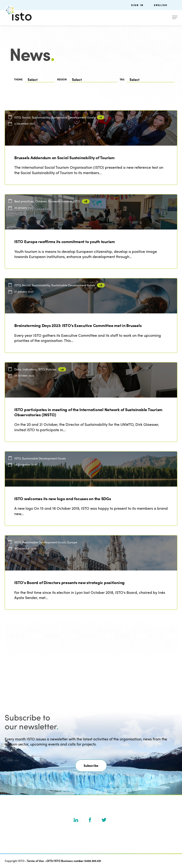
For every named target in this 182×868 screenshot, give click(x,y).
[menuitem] (166, 5)
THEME (18, 79)
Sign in (137, 5)
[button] (91, 766)
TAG (122, 79)
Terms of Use (35, 861)
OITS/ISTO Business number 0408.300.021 (74, 861)
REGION (62, 79)
